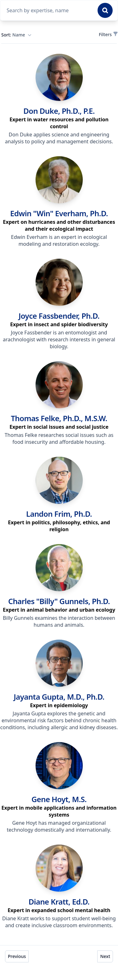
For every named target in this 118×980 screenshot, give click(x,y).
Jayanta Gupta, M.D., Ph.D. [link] (59, 697)
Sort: (16, 35)
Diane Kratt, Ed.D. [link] (59, 902)
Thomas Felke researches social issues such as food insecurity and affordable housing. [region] (59, 438)
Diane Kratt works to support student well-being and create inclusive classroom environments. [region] (59, 922)
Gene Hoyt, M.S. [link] (59, 799)
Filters (108, 34)
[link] (59, 77)
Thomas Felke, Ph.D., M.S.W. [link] (59, 418)
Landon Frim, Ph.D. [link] (59, 514)
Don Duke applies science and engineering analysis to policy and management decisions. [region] (59, 138)
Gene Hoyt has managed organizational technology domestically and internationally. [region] (59, 826)
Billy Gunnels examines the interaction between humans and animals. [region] (59, 621)
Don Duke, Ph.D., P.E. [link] (59, 111)
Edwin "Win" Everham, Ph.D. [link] (59, 213)
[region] (59, 123)
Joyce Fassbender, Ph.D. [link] (59, 316)
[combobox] (50, 10)
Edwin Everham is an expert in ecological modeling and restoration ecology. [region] (59, 240)
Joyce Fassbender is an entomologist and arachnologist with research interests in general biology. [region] (59, 339)
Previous (17, 956)
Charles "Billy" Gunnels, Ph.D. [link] (59, 601)
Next (105, 956)
